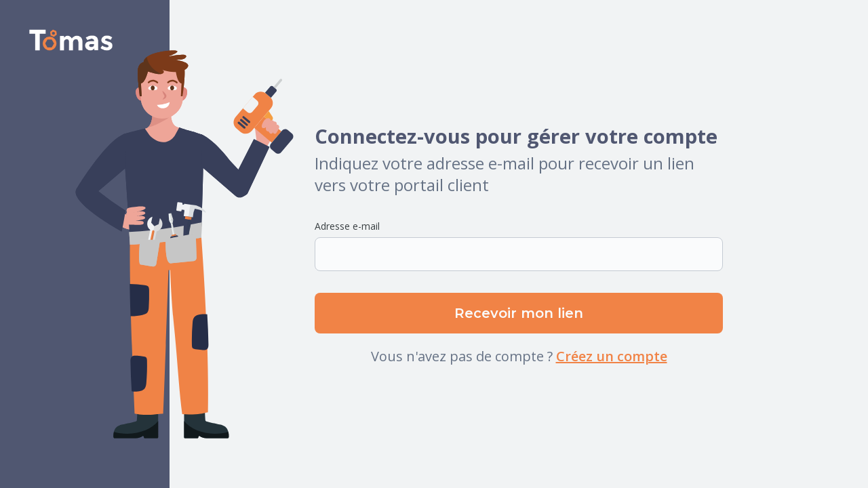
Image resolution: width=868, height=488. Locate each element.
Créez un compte (612, 356)
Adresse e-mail (347, 226)
